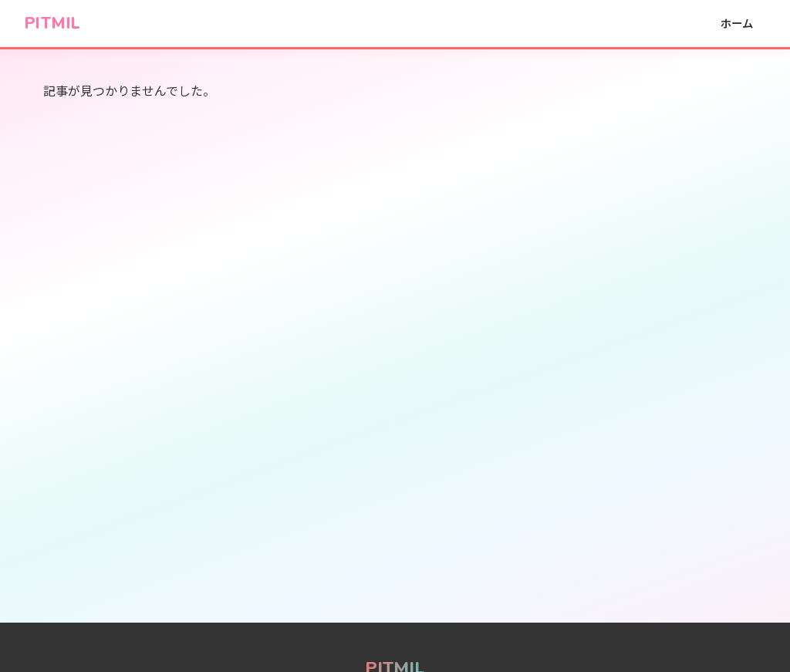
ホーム (737, 23)
